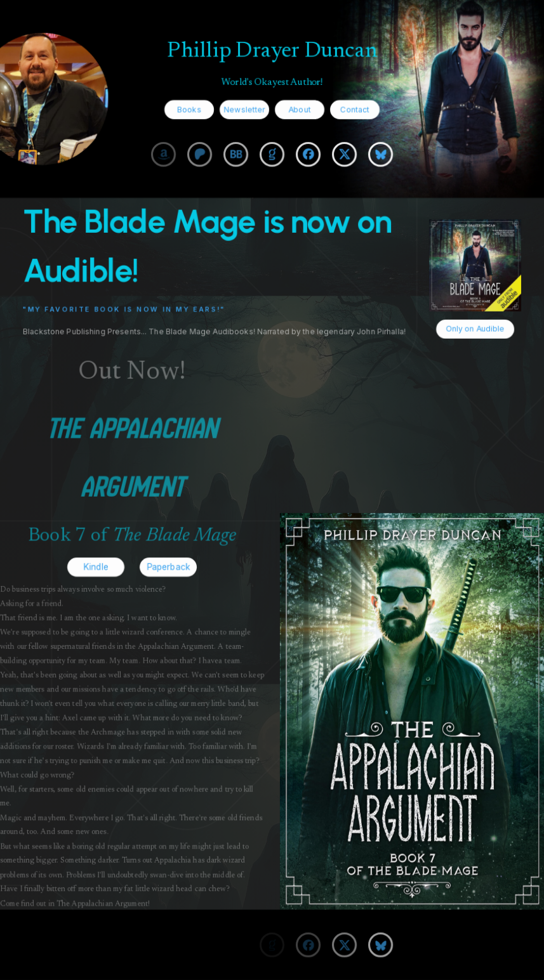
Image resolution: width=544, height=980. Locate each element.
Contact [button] (355, 109)
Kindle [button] (96, 567)
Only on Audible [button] (475, 329)
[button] (163, 154)
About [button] (300, 109)
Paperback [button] (168, 567)
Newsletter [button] (244, 109)
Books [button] (189, 109)
